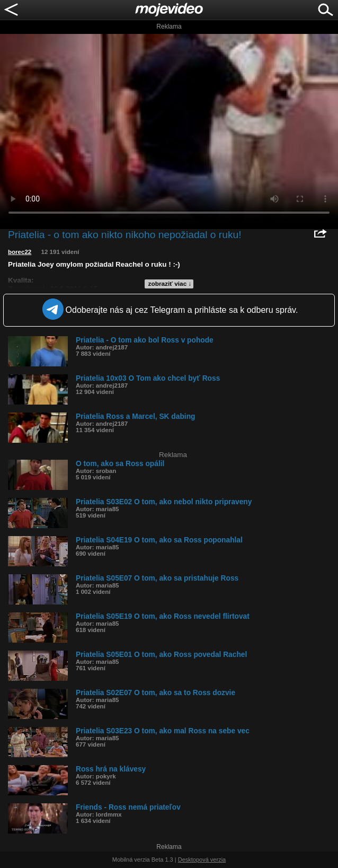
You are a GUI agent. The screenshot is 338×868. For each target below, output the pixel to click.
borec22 (20, 252)
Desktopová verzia (202, 860)
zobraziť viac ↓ (170, 284)
